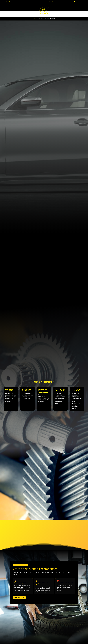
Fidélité (47, 19)
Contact (52, 19)
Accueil (35, 19)
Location (41, 19)
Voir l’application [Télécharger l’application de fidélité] (19, 601)
